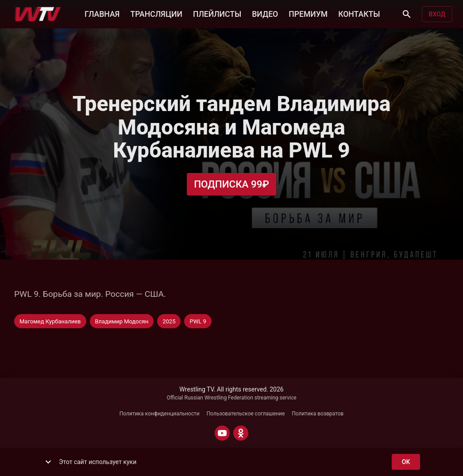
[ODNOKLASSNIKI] (241, 433)
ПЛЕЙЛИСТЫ (217, 13)
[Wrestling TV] (38, 14)
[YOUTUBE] (222, 433)
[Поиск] (407, 14)
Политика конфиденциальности (160, 414)
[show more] (48, 462)
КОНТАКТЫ (359, 13)
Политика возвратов (318, 414)
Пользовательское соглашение (246, 414)
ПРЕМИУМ (308, 13)
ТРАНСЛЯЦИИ (156, 13)
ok (406, 462)
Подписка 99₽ (231, 184)
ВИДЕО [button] (265, 13)
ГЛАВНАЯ (102, 13)
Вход (437, 14)
